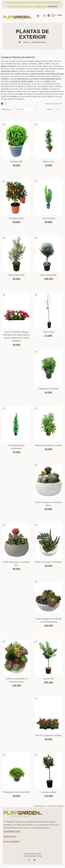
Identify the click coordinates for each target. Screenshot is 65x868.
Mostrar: (50, 109)
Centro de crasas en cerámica (48, 562)
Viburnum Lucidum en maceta (48, 445)
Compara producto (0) (53, 104)
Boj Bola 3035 (17, 162)
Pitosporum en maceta (48, 389)
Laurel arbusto (48, 218)
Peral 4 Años (49, 332)
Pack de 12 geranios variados (49, 735)
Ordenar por (6, 109)
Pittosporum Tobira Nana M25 (16, 792)
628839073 (53, 7)
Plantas (26, 42)
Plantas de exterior (39, 42)
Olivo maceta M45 (49, 275)
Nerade (38, 854)
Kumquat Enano (17, 218)
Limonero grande (49, 792)
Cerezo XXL (48, 679)
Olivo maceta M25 (17, 275)
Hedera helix (48, 162)
